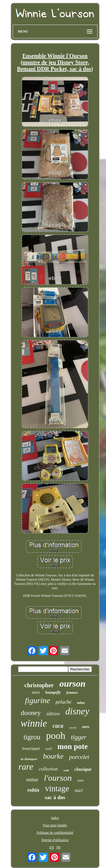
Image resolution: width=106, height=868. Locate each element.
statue (32, 780)
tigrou (32, 737)
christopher (39, 685)
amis (81, 780)
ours (86, 727)
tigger (79, 737)
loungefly (53, 692)
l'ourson (58, 778)
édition (53, 714)
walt (66, 770)
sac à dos (55, 797)
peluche (64, 702)
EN (52, 847)
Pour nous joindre (55, 825)
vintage (57, 788)
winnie (34, 723)
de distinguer (29, 759)
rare (26, 767)
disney (77, 711)
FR (59, 847)
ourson (73, 684)
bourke (53, 756)
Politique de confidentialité (55, 833)
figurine (37, 700)
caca (58, 726)
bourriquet (31, 748)
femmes (72, 692)
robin (33, 790)
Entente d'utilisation (55, 840)
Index (55, 818)
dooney (31, 713)
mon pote (73, 746)
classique (83, 769)
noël (49, 749)
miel (79, 790)
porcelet (79, 757)
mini (36, 692)
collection (48, 769)
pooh (56, 736)
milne (81, 703)
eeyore (73, 728)
